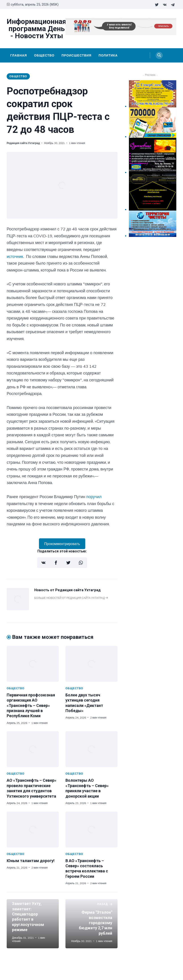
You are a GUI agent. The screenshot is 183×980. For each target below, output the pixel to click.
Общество (44, 55)
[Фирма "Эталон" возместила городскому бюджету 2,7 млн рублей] (91, 924)
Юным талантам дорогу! (31, 861)
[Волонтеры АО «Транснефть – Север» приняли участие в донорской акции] (91, 749)
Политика (108, 55)
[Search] (159, 55)
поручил (94, 497)
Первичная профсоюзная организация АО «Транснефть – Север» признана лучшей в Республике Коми (31, 705)
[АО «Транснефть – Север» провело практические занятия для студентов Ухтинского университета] (33, 749)
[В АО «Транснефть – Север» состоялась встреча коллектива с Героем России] (91, 830)
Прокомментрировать (62, 544)
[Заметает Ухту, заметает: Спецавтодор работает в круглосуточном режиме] (33, 924)
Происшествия (76, 55)
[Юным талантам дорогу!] (33, 830)
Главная (19, 55)
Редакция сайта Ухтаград (23, 143)
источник (15, 256)
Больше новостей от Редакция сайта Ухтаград (71, 598)
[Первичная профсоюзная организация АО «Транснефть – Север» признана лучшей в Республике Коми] (33, 664)
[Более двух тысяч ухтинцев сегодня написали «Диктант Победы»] (91, 664)
